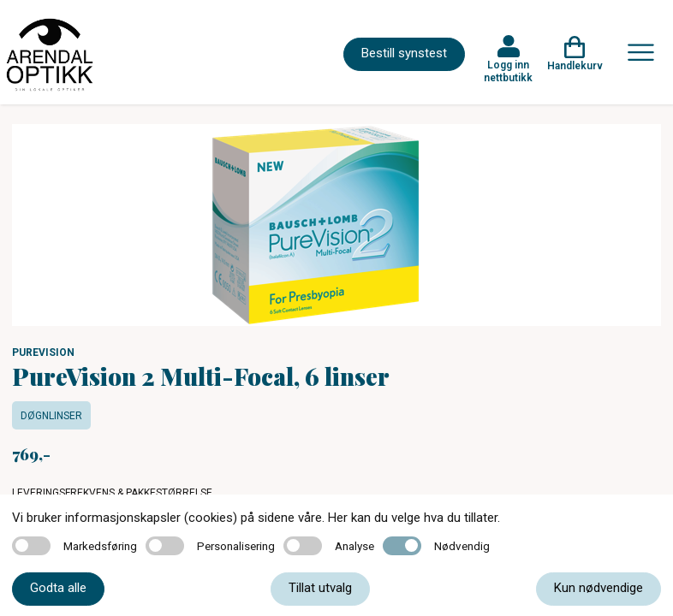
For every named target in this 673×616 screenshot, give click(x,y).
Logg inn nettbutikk (508, 71)
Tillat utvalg (320, 588)
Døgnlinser (51, 416)
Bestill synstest (404, 53)
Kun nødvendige (599, 588)
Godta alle (58, 588)
